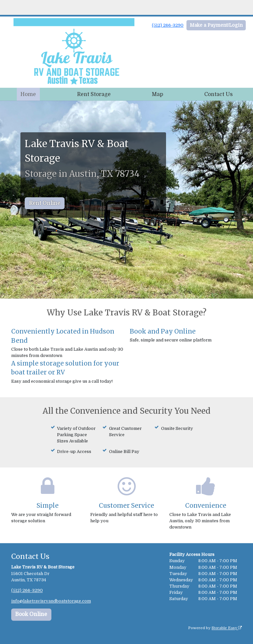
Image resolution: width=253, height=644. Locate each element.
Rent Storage (94, 94)
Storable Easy (227, 628)
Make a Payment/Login (216, 25)
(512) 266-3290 (168, 25)
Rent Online (45, 203)
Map (157, 94)
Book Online (31, 615)
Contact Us (218, 94)
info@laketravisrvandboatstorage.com (51, 601)
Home (28, 94)
